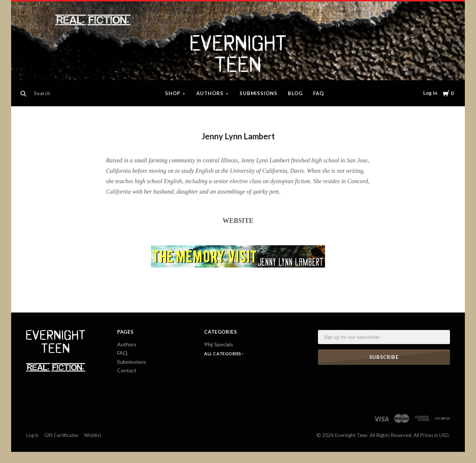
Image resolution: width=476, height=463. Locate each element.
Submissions (259, 93)
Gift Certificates (61, 435)
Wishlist (93, 435)
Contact (127, 370)
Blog (295, 93)
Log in (430, 93)
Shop (173, 93)
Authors (210, 93)
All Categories (223, 354)
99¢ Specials (219, 344)
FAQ (319, 93)
